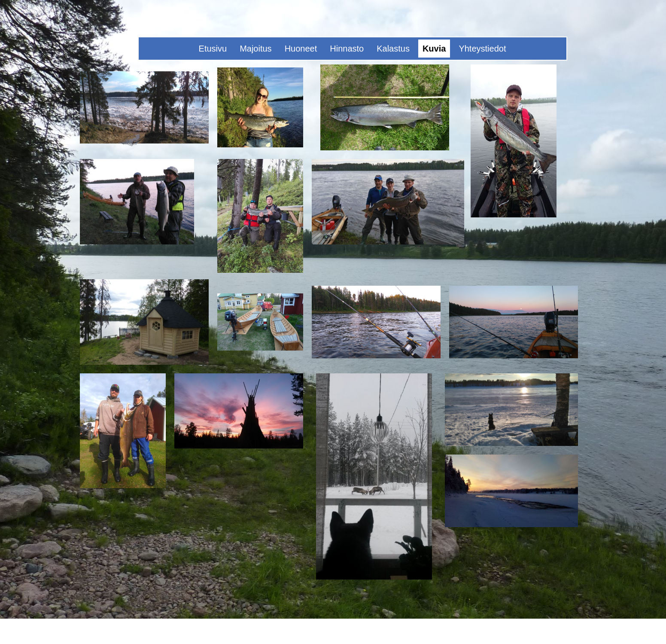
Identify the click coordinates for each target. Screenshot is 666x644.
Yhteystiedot (482, 49)
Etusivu (213, 49)
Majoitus (255, 49)
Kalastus (393, 49)
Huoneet (301, 49)
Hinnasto (347, 49)
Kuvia (434, 49)
